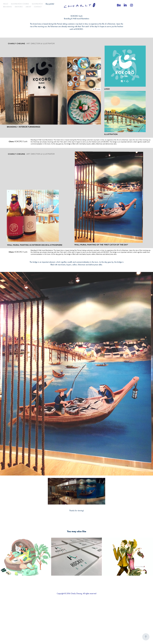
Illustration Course (20, 4)
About (28, 7)
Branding (7, 7)
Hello (6, 4)
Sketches (19, 7)
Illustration (37, 4)
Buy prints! (50, 4)
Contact (38, 7)
